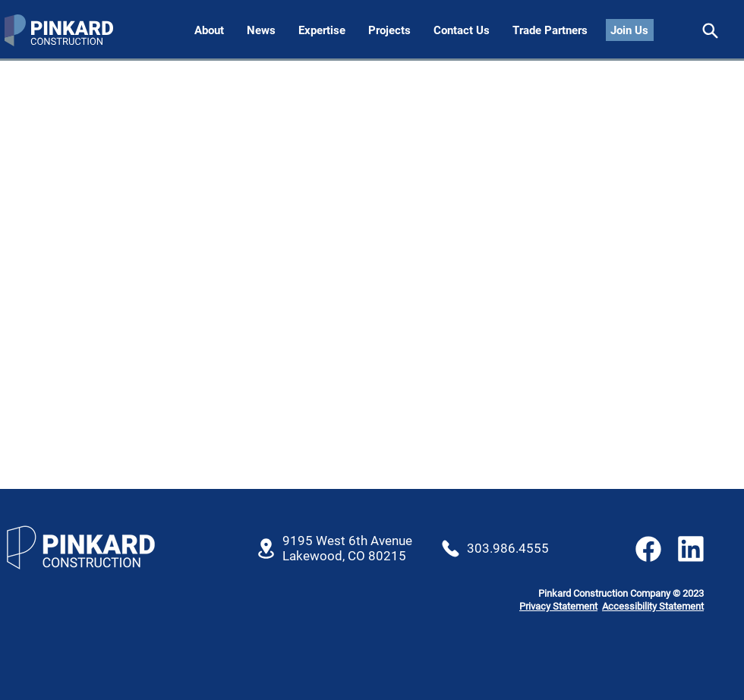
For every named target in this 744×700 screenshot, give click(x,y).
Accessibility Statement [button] (653, 606)
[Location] (266, 549)
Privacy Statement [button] (558, 606)
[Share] (710, 31)
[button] (462, 31)
